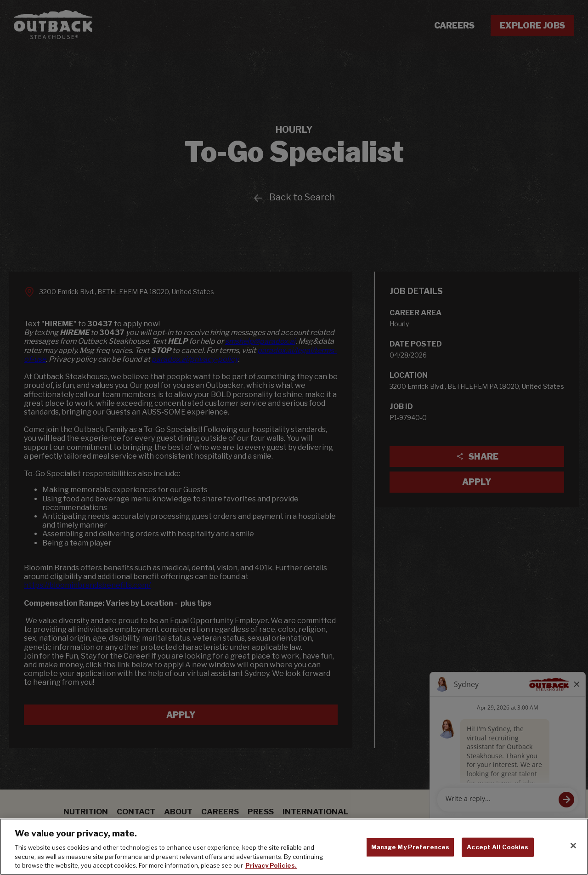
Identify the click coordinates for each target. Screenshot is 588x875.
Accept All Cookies (498, 847)
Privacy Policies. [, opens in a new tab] (271, 865)
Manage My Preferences (410, 847)
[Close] (573, 846)
